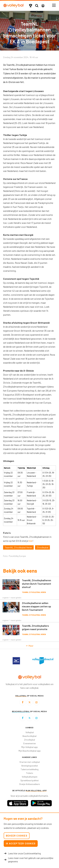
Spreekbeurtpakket (30, 780)
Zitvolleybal (42, 547)
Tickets (30, 773)
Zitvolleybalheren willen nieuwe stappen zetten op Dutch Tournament (36, 606)
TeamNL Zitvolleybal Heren (18, 547)
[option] (16, 661)
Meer (29, 646)
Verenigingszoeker (30, 766)
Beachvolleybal (29, 736)
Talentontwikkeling (30, 769)
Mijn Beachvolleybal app (30, 751)
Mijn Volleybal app (29, 747)
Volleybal (30, 732)
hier (31, 541)
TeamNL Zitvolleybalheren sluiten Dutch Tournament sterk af (37, 584)
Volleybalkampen (30, 777)
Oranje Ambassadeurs (29, 784)
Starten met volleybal (30, 762)
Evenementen (30, 743)
